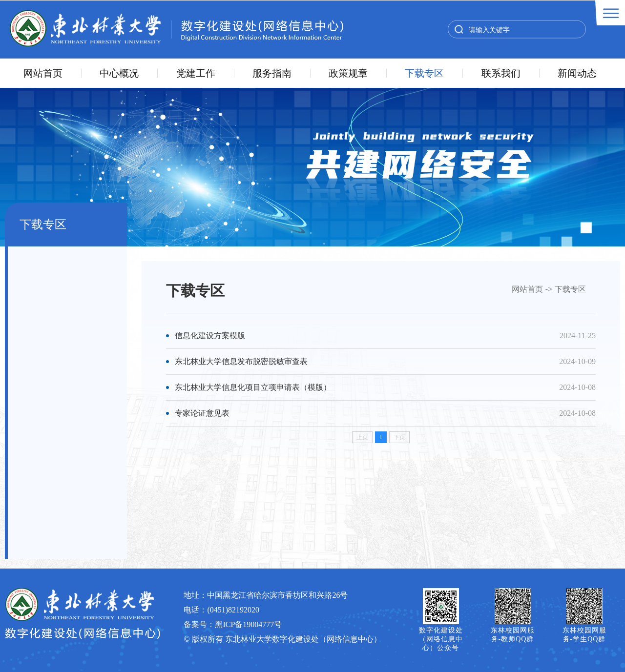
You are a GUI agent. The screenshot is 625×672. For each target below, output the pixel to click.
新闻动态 (577, 73)
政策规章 (348, 73)
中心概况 (119, 73)
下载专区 (424, 73)
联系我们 (501, 73)
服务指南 (272, 73)
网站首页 (43, 73)
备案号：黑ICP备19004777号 (233, 624)
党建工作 (196, 73)
